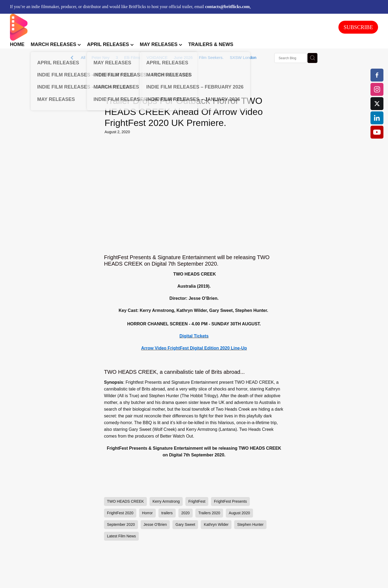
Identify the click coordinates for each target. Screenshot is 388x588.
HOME (17, 44)
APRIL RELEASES (110, 44)
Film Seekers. (211, 57)
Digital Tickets (194, 336)
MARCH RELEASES (56, 44)
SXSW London (243, 57)
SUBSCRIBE (358, 27)
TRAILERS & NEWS (211, 44)
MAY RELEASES (161, 44)
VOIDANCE (157, 57)
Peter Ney (101, 57)
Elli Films (132, 57)
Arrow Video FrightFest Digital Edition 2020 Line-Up (194, 348)
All (83, 57)
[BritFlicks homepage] (169, 27)
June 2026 (183, 57)
